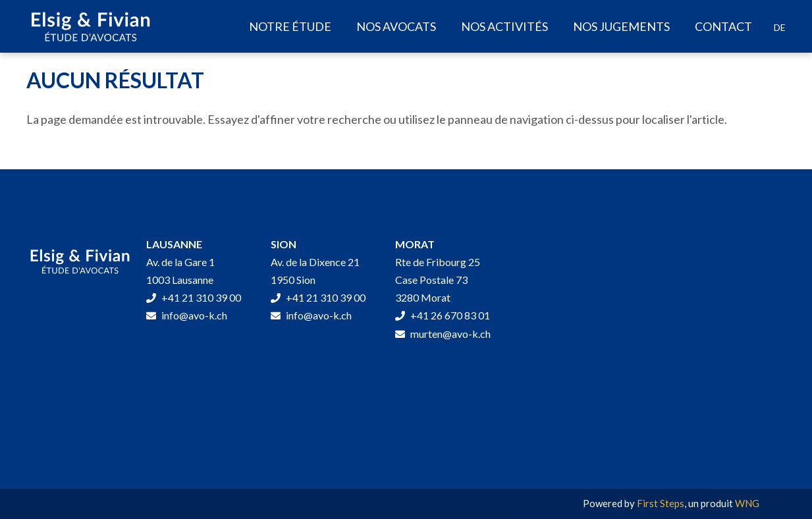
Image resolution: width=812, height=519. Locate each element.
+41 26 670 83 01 (443, 315)
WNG (747, 503)
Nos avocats (396, 26)
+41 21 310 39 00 (194, 297)
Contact (723, 26)
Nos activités (504, 26)
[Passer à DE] (780, 28)
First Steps (661, 503)
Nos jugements (621, 26)
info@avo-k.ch (187, 315)
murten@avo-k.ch (443, 334)
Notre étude (290, 26)
